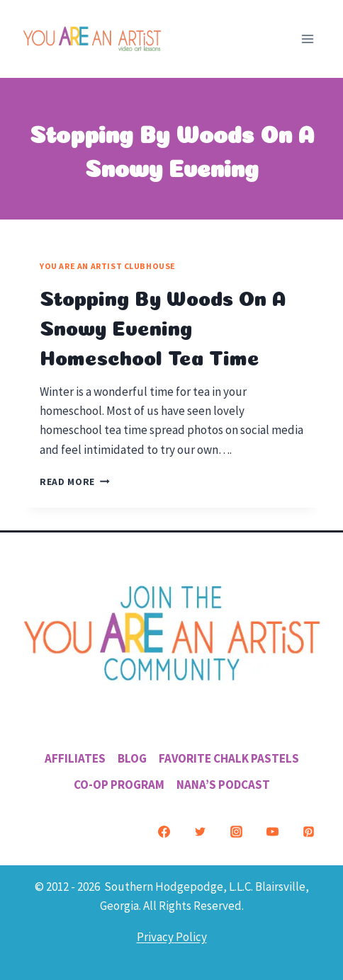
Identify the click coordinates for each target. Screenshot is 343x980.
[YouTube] (272, 832)
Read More (75, 482)
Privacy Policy (172, 937)
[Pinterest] (308, 832)
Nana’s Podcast (223, 785)
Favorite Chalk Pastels (229, 758)
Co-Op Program (119, 785)
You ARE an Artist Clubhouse (108, 266)
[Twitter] (200, 832)
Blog (132, 758)
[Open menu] (307, 39)
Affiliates (75, 758)
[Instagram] (236, 832)
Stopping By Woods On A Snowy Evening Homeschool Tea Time (163, 326)
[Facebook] (164, 832)
